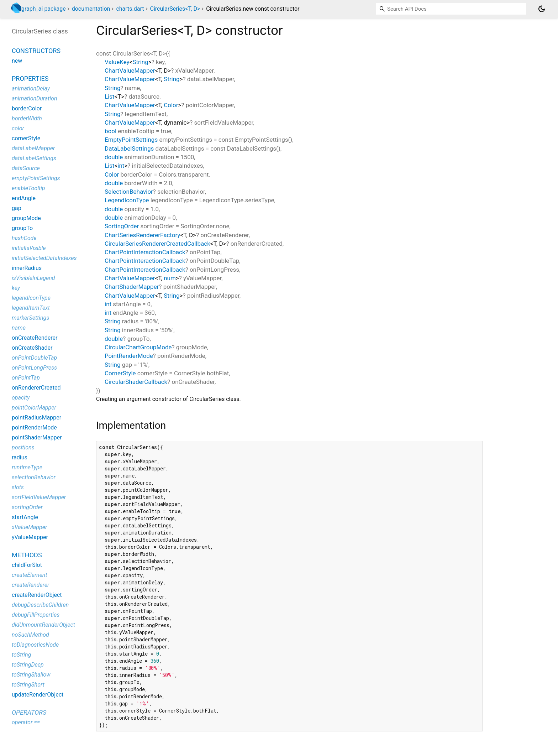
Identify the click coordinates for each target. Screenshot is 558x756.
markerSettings (30, 318)
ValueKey (117, 62)
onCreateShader (32, 348)
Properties (30, 79)
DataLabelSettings (129, 148)
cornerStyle (26, 138)
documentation (91, 9)
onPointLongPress (34, 368)
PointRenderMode (129, 356)
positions (23, 447)
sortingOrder (27, 507)
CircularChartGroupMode (138, 347)
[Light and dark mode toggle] (542, 9)
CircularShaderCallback (136, 382)
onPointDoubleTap (34, 358)
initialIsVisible (29, 248)
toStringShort (28, 685)
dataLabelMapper (33, 148)
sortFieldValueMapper (39, 497)
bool (110, 131)
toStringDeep (28, 665)
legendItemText (31, 308)
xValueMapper (29, 527)
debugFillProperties (36, 615)
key (16, 288)
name (19, 328)
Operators (29, 712)
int (121, 166)
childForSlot (27, 565)
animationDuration (35, 98)
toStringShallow (31, 675)
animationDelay (31, 88)
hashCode (24, 238)
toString (21, 655)
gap (17, 208)
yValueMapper (30, 537)
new (17, 61)
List (110, 97)
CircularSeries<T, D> (175, 9)
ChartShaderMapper (132, 287)
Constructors (36, 51)
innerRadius (27, 268)
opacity (21, 398)
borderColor (27, 108)
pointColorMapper (34, 408)
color (18, 128)
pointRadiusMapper (36, 418)
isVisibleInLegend (33, 278)
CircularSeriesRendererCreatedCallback (157, 244)
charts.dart (130, 9)
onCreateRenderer (35, 338)
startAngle (25, 517)
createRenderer (30, 585)
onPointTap (26, 378)
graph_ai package (44, 9)
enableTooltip (28, 188)
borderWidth (27, 118)
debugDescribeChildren (40, 605)
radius (20, 457)
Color (171, 105)
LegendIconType (127, 200)
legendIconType (31, 298)
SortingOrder (122, 226)
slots (18, 487)
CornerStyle (120, 373)
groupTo (22, 228)
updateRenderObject (38, 695)
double (114, 157)
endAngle (24, 198)
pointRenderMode (34, 427)
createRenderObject (37, 595)
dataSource (26, 168)
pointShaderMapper (37, 437)
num (170, 278)
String (140, 62)
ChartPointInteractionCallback (145, 252)
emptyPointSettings (36, 178)
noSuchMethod (30, 635)
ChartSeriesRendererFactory (142, 235)
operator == (26, 722)
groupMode (26, 218)
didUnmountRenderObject (43, 625)
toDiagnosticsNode (35, 645)
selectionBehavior (34, 477)
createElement (30, 575)
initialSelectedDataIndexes (44, 258)
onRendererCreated (36, 388)
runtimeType (27, 467)
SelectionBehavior (129, 192)
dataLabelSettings (34, 158)
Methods (27, 555)
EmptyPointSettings (131, 140)
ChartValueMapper (130, 71)
